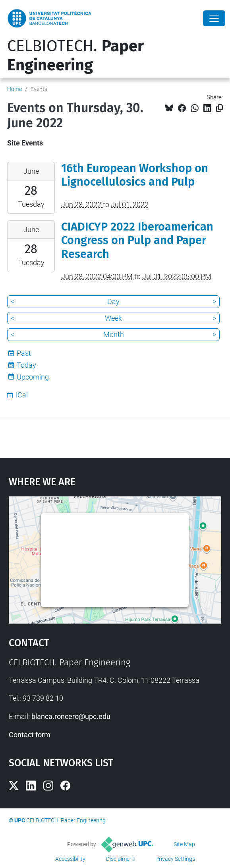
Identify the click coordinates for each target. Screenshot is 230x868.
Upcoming (33, 377)
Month (114, 334)
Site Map (184, 844)
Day (113, 301)
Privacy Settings (175, 859)
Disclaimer (119, 859)
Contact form (30, 735)
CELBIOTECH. (75, 56)
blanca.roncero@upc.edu (71, 716)
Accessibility (70, 859)
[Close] (214, 18)
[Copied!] (219, 108)
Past (24, 353)
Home (14, 89)
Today (26, 365)
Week (113, 318)
